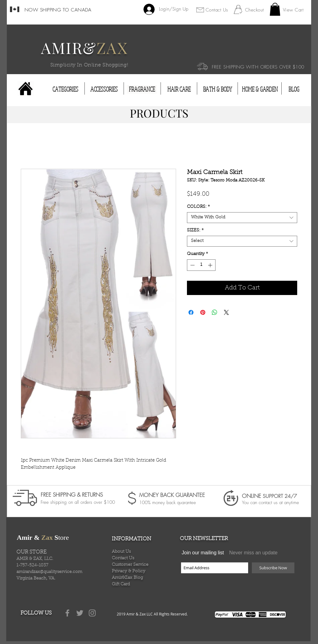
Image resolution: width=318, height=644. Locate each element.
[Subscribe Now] (273, 568)
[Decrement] (192, 265)
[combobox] (242, 218)
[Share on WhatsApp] (215, 312)
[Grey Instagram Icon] (92, 613)
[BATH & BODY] (217, 89)
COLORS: (198, 207)
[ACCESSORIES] (104, 89)
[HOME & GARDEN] (260, 89)
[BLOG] (294, 89)
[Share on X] (226, 312)
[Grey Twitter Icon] (80, 613)
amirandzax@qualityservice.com (49, 572)
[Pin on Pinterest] (203, 312)
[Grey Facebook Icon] (67, 613)
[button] (275, 9)
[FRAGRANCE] (142, 89)
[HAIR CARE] (179, 89)
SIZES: (195, 230)
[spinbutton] (201, 265)
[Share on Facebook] (191, 312)
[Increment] (211, 265)
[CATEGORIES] (65, 89)
